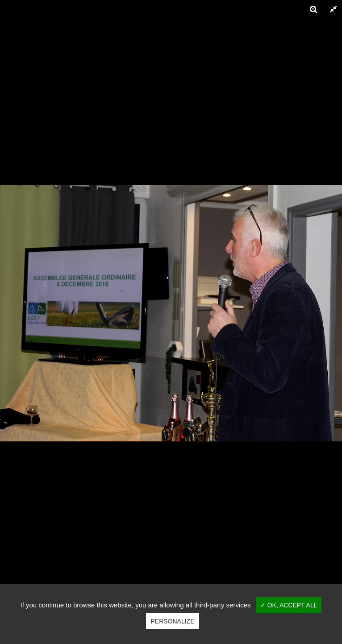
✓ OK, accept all (289, 605)
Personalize (172, 621)
